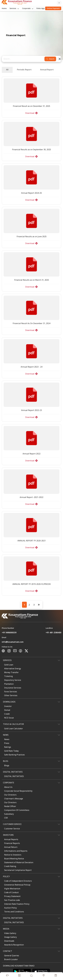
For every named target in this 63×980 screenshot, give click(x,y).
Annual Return (11, 847)
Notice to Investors (13, 855)
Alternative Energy (13, 669)
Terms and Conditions (14, 912)
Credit (7, 714)
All (7, 70)
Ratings (8, 747)
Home (4, 8)
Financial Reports (12, 843)
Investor (8, 706)
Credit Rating (10, 866)
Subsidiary (9, 814)
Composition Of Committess (17, 810)
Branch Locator (11, 959)
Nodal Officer (10, 806)
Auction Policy (10, 908)
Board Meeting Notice (14, 859)
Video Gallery (10, 933)
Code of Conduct (11, 892)
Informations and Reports (16, 851)
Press (7, 743)
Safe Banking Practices (14, 755)
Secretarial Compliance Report (18, 870)
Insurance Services (13, 688)
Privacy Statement (12, 896)
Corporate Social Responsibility (18, 791)
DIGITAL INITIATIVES (14, 776)
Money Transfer (11, 672)
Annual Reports (11, 839)
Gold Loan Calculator (14, 729)
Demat (7, 710)
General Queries (12, 956)
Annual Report (47, 70)
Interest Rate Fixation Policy (17, 904)
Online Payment (53, 8)
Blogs (7, 765)
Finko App (41, 8)
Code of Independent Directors (18, 881)
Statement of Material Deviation (19, 862)
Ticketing (8, 676)
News (7, 739)
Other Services (11, 695)
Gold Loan (9, 665)
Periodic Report (24, 70)
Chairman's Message (14, 799)
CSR (6, 818)
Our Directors (10, 795)
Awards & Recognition (14, 945)
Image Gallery (10, 937)
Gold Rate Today (11, 751)
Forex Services (11, 692)
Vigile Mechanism (12, 889)
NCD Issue (9, 718)
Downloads (9, 941)
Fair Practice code (12, 900)
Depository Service (13, 680)
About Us (8, 787)
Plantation (9, 684)
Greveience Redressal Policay (17, 885)
